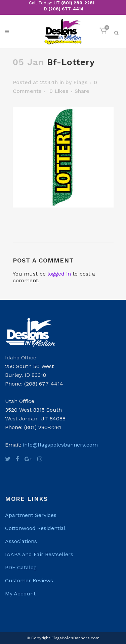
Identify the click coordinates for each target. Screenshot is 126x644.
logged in (59, 274)
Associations (21, 541)
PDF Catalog (21, 567)
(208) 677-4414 (66, 9)
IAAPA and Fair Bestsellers (39, 554)
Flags (80, 82)
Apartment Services (31, 515)
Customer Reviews (29, 580)
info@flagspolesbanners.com (60, 445)
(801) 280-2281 (78, 3)
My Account (20, 594)
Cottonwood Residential (35, 528)
